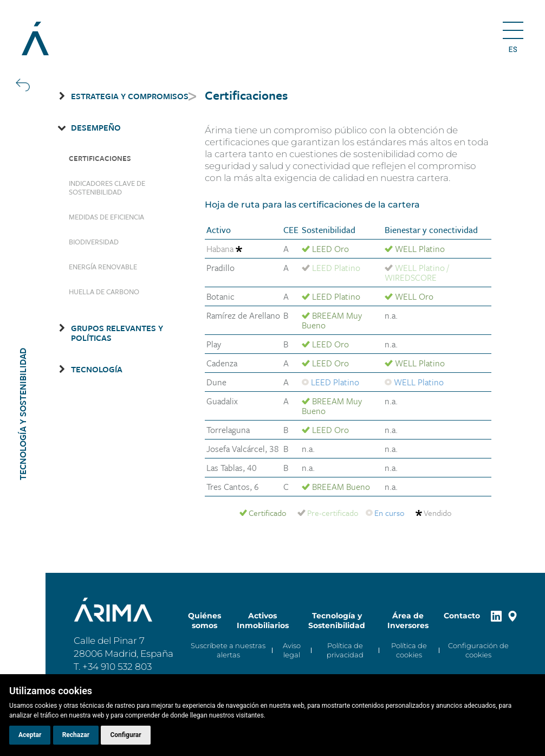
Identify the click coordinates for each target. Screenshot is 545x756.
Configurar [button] (125, 735)
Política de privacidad (345, 650)
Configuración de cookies (478, 650)
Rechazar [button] (76, 735)
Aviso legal (292, 650)
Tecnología (97, 369)
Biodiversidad (94, 242)
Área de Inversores (408, 621)
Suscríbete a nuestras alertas (228, 650)
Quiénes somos (205, 621)
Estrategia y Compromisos (130, 96)
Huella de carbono (104, 292)
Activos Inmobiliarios (263, 621)
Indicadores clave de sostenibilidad (107, 188)
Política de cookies (409, 650)
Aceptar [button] (30, 735)
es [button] (513, 49)
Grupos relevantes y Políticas (117, 333)
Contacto (462, 616)
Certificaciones (100, 158)
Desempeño (96, 127)
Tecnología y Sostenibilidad (337, 621)
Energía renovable (103, 267)
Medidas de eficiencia (106, 217)
